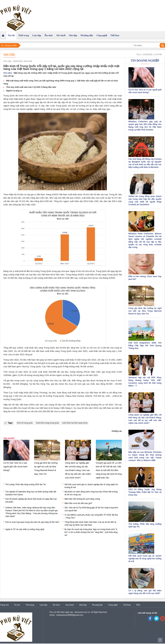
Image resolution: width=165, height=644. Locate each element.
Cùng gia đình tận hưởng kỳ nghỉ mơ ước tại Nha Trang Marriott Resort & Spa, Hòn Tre (145, 311)
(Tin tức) (8, 73)
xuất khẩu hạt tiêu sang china (75, 423)
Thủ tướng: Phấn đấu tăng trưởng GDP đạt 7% (26, 484)
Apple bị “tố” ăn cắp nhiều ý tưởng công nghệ (25, 529)
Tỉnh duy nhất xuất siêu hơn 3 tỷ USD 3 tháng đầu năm (31, 87)
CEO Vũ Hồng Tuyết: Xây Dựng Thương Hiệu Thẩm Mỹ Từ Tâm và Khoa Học (145, 492)
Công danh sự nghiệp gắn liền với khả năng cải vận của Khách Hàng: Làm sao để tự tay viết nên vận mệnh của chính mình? (78, 470)
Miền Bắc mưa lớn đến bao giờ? (78, 503)
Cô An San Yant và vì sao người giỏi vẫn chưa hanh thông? (15, 467)
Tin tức (9, 55)
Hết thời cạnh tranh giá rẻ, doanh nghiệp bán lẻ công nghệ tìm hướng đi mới (145, 559)
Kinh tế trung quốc (25, 423)
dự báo (52, 393)
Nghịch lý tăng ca (14, 91)
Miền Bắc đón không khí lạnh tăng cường (82, 499)
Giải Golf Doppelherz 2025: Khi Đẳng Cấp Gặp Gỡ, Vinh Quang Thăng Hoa (145, 346)
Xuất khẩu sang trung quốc (47, 423)
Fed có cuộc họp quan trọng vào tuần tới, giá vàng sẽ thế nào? (32, 522)
